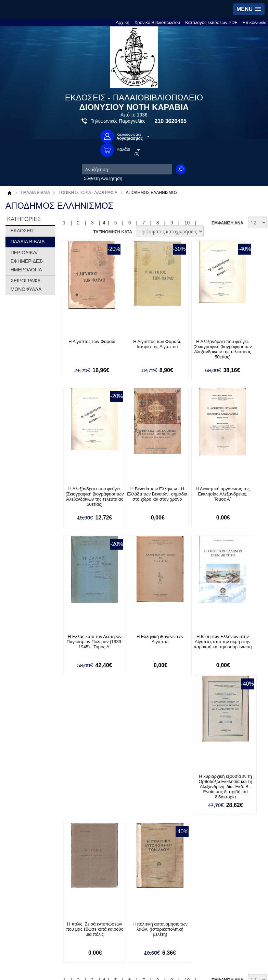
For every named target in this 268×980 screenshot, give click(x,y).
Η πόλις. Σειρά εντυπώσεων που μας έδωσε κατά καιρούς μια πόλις (187, 645)
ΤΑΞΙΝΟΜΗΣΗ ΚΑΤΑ (112, 232)
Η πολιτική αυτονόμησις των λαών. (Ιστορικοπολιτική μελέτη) (238, 645)
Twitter (150, 848)
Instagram (154, 859)
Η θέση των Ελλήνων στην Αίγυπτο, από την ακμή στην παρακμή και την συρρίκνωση (85, 645)
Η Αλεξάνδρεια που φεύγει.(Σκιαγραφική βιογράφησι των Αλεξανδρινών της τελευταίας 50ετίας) (187, 352)
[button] (249, 9)
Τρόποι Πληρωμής (149, 775)
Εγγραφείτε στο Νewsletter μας (83, 727)
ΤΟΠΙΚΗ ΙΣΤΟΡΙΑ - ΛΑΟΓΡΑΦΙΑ (88, 193)
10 (187, 223)
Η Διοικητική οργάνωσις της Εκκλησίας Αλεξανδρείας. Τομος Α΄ (136, 494)
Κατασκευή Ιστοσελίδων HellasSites (223, 964)
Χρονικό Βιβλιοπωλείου (157, 22)
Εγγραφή (21, 848)
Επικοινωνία (255, 22)
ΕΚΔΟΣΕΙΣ (22, 231)
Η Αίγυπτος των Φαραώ (85, 341)
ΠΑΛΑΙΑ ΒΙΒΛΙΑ (35, 193)
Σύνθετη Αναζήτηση (103, 178)
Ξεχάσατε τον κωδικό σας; (38, 858)
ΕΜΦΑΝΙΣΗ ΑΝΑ (227, 223)
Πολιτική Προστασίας (33, 797)
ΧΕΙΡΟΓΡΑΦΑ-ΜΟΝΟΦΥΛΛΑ (27, 285)
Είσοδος (21, 837)
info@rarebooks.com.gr (35, 932)
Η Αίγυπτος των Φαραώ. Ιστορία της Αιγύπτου (136, 347)
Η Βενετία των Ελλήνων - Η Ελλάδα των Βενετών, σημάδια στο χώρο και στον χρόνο (85, 497)
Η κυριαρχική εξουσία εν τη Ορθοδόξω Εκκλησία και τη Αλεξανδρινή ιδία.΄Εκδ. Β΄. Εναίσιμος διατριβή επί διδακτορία (136, 650)
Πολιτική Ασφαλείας (150, 797)
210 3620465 (171, 121)
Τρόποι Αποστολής (149, 786)
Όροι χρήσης (25, 786)
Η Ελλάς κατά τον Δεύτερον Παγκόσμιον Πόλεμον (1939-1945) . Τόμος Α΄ (187, 497)
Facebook (154, 837)
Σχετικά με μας (27, 775)
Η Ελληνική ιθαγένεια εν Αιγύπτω (238, 492)
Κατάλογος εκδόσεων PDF (211, 22)
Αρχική (123, 22)
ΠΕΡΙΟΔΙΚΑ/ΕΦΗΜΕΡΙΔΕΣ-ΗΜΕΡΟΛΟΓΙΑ (27, 261)
